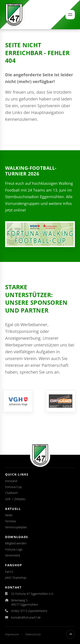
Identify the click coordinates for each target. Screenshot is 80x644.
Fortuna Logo (14, 549)
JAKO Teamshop (16, 578)
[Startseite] (14, 15)
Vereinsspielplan (16, 527)
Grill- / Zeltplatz (15, 499)
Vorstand (11, 481)
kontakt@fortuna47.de (26, 617)
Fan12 (9, 572)
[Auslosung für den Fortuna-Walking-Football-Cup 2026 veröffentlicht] (40, 234)
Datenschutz (33, 634)
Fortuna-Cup (13, 487)
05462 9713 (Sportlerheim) (29, 611)
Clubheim (11, 493)
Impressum (12, 634)
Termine (11, 521)
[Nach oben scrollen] (71, 634)
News (9, 515)
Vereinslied (12, 555)
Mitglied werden (16, 543)
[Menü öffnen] (70, 15)
